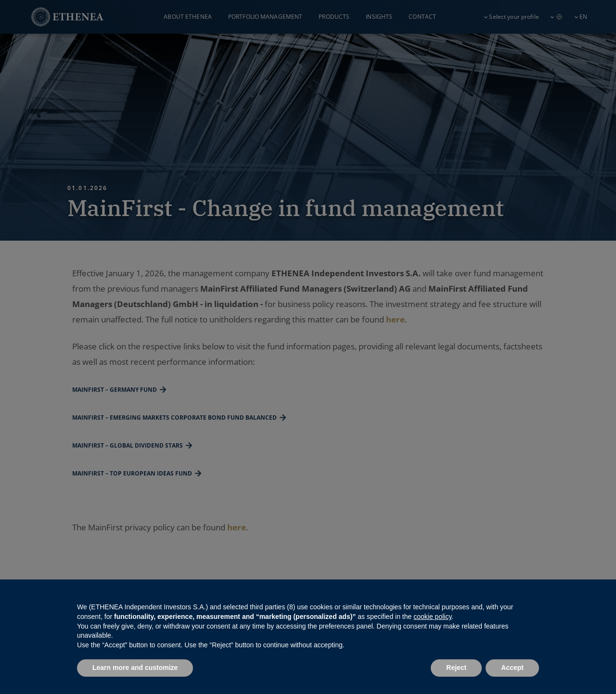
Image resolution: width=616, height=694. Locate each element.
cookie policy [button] (432, 617)
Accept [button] (512, 668)
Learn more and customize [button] (135, 668)
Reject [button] (456, 668)
